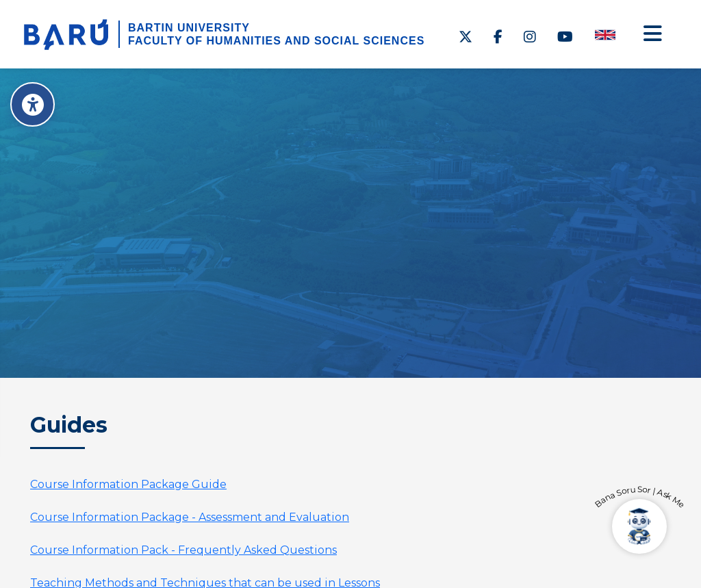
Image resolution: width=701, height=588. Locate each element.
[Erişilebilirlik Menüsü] (33, 104)
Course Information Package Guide (128, 484)
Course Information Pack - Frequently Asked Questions (183, 550)
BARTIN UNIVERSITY (189, 28)
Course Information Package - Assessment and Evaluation (190, 517)
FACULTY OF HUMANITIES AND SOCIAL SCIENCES (276, 41)
